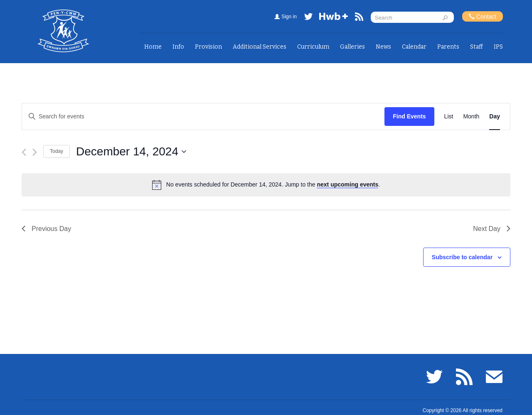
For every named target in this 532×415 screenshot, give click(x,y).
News (383, 47)
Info (178, 47)
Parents (448, 47)
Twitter (308, 18)
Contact (483, 16)
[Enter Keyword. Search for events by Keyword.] (203, 117)
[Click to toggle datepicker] (131, 152)
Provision (208, 47)
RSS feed (359, 18)
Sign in (289, 17)
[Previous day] (24, 152)
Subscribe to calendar (462, 257)
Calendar (414, 47)
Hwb (334, 18)
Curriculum (313, 47)
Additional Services (260, 47)
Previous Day (46, 229)
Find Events (409, 116)
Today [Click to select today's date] (57, 151)
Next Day (492, 229)
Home (153, 47)
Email (494, 377)
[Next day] (35, 152)
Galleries (352, 47)
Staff (477, 47)
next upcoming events (347, 184)
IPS (498, 47)
